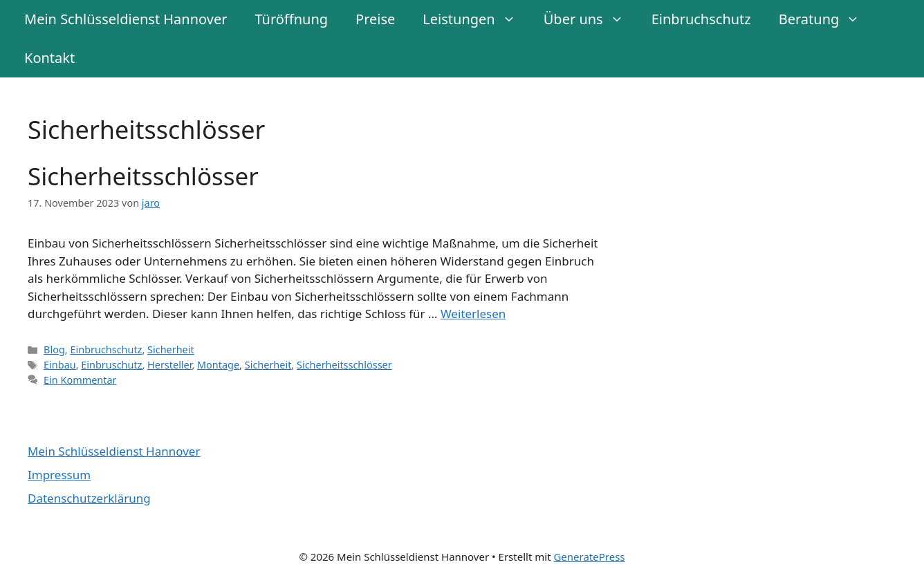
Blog (54, 349)
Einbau (60, 365)
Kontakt (49, 58)
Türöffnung (291, 19)
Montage (218, 365)
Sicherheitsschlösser (143, 176)
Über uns (591, 19)
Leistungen (476, 19)
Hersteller (169, 365)
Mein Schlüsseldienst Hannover (126, 19)
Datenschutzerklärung (89, 498)
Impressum (59, 475)
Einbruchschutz (701, 19)
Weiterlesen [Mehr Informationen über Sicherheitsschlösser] (473, 314)
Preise (375, 19)
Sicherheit (171, 349)
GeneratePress (589, 557)
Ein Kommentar (80, 380)
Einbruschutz (111, 365)
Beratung (826, 19)
